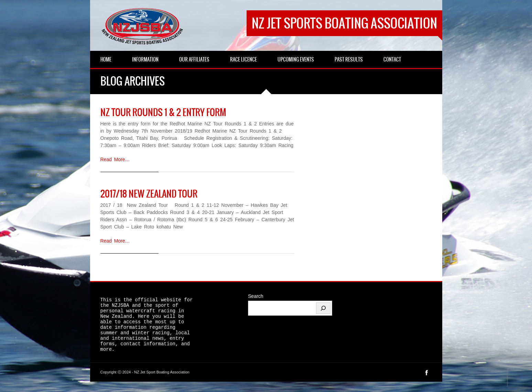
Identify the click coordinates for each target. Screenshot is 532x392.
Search (256, 296)
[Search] (323, 308)
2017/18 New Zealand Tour (149, 194)
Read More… (115, 159)
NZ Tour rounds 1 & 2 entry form (163, 112)
